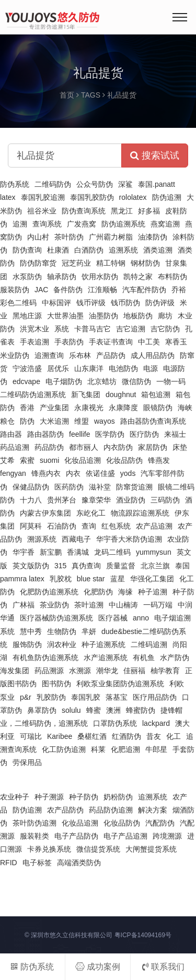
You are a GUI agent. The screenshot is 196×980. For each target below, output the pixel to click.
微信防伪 (136, 381)
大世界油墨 (65, 316)
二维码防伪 (53, 184)
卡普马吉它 (93, 329)
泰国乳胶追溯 (43, 197)
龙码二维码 (112, 552)
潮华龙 (107, 671)
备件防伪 (68, 290)
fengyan (13, 473)
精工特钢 (111, 263)
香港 (27, 408)
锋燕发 (159, 460)
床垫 (180, 447)
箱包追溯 (156, 395)
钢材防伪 (145, 263)
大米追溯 (54, 421)
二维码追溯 (149, 644)
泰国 (182, 566)
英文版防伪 (31, 566)
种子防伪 (84, 797)
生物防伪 (62, 631)
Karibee (60, 736)
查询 (89, 526)
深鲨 (125, 184)
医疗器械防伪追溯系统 (56, 618)
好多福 (149, 211)
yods (128, 473)
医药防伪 (69, 487)
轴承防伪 (62, 277)
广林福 (24, 605)
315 (60, 566)
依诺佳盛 (100, 473)
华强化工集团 (152, 579)
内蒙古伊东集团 (45, 513)
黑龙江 (122, 211)
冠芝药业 (76, 263)
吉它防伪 (165, 329)
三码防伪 (165, 500)
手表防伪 (69, 342)
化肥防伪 (98, 592)
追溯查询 (49, 355)
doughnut (121, 395)
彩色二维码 (18, 303)
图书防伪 (56, 684)
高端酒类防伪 (79, 863)
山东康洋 (89, 368)
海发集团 (15, 671)
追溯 (20, 224)
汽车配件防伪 (144, 290)
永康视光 (89, 408)
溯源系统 (42, 539)
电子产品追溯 (125, 836)
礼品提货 (122, 95)
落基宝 (117, 697)
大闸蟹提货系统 (151, 849)
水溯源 (80, 671)
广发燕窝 (82, 224)
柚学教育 (165, 671)
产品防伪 (111, 355)
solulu (71, 710)
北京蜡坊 (102, 381)
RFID (9, 863)
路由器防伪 (45, 434)
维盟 (82, 421)
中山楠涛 (123, 605)
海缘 (125, 592)
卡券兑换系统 (49, 849)
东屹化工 (91, 513)
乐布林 (80, 355)
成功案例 (98, 967)
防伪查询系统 (84, 211)
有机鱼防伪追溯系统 (45, 658)
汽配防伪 (160, 823)
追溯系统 (123, 250)
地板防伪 (138, 316)
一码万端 (158, 605)
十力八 (31, 500)
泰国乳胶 (86, 697)
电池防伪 (123, 368)
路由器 (11, 434)
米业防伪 (15, 355)
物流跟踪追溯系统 (140, 513)
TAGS (91, 95)
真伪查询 (86, 566)
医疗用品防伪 (155, 697)
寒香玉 (176, 342)
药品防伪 (49, 447)
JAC (41, 290)
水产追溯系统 (106, 658)
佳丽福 (134, 671)
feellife (79, 434)
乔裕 (179, 290)
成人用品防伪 (153, 355)
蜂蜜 (94, 710)
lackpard (156, 723)
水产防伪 (175, 658)
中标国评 (56, 303)
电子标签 (37, 863)
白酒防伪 (89, 250)
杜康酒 (58, 250)
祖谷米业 (42, 211)
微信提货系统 (98, 849)
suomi (49, 460)
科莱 (98, 749)
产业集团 (54, 408)
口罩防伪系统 (115, 723)
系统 (62, 329)
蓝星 (118, 579)
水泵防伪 (27, 277)
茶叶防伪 (69, 237)
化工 (174, 736)
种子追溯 (153, 592)
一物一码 (171, 381)
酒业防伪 (131, 500)
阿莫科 (31, 526)
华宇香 (24, 552)
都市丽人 (84, 447)
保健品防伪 (31, 487)
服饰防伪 (27, 644)
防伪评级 (160, 303)
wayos (105, 421)
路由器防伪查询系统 (153, 421)
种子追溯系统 (103, 644)
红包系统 (116, 526)
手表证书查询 (111, 342)
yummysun (154, 552)
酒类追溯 (158, 250)
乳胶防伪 (51, 697)
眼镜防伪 (158, 408)
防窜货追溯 (134, 487)
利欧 (177, 684)
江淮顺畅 (102, 290)
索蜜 (27, 460)
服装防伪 (15, 290)
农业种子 (15, 797)
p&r (26, 697)
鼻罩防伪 (42, 710)
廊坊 (165, 316)
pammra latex (22, 579)
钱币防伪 (125, 303)
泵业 (7, 697)
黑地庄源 (27, 316)
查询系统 (47, 224)
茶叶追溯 (89, 605)
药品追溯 (15, 447)
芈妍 (89, 631)
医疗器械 (113, 618)
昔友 (154, 736)
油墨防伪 (103, 316)
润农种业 (62, 644)
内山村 (38, 237)
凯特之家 (138, 277)
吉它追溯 (131, 329)
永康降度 (123, 408)
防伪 (27, 421)
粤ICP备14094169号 (143, 935)
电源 (151, 368)
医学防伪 (110, 434)
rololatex (133, 197)
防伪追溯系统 (123, 224)
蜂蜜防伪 (141, 710)
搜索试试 (155, 156)
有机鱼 (144, 658)
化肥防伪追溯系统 (49, 592)
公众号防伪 (95, 184)
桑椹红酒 (92, 736)
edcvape (26, 381)
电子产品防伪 (76, 836)
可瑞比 (31, 736)
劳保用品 (27, 762)
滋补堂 (100, 487)
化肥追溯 (125, 749)
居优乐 (58, 368)
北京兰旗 (155, 566)
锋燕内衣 (46, 473)
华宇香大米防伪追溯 (129, 539)
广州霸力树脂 (111, 237)
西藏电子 (76, 539)
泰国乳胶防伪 (92, 197)
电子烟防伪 (64, 381)
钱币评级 (91, 303)
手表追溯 (34, 342)
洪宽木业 (34, 329)
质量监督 (121, 566)
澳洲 (113, 710)
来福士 (175, 434)
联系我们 (163, 967)
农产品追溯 (154, 526)
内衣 (73, 473)
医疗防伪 (144, 434)
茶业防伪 (54, 605)
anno (141, 618)
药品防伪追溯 (111, 810)
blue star (91, 579)
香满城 (78, 552)
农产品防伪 (65, 810)
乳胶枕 (61, 579)
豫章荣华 (96, 500)
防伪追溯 (167, 197)
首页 (67, 95)
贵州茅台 (62, 500)
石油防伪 (62, 526)
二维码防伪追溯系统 (33, 395)
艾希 (7, 460)
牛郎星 (156, 749)
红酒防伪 (126, 736)
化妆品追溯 (83, 460)
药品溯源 (49, 671)
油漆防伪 (153, 237)
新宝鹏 (51, 552)
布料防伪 (172, 277)
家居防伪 (153, 447)
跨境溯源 (167, 836)
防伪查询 (27, 250)
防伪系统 (15, 184)
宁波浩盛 (27, 368)
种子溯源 (49, 797)
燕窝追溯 (165, 224)
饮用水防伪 (100, 277)
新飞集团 (86, 395)
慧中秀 (31, 631)
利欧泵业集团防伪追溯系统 (120, 684)
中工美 (149, 342)
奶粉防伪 (118, 797)
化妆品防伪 (124, 460)
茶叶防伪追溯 (34, 823)
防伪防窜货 (38, 263)
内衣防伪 (118, 447)
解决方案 (153, 810)
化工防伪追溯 (64, 749)
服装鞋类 (34, 836)
